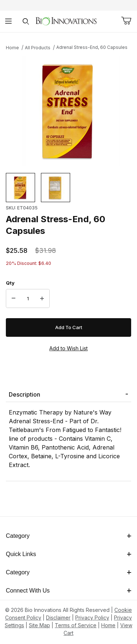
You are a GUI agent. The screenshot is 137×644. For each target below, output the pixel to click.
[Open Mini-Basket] (126, 21)
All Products (38, 48)
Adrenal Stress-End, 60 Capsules (92, 47)
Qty (10, 283)
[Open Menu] (9, 21)
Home (12, 48)
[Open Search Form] (26, 21)
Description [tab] (24, 394)
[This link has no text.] (66, 21)
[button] (20, 188)
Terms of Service (76, 625)
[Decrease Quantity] (14, 298)
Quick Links (68, 554)
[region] (68, 188)
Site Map (39, 625)
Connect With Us (68, 591)
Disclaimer (58, 618)
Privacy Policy (92, 618)
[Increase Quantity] (42, 298)
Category (68, 536)
